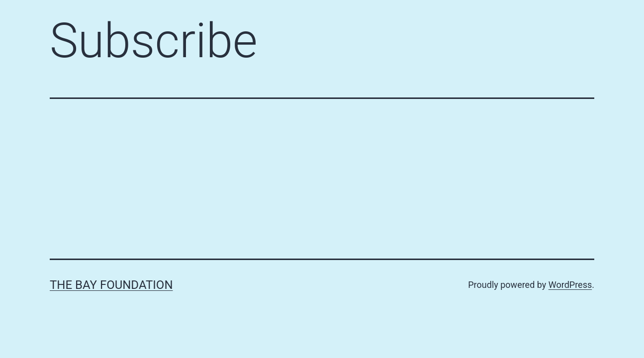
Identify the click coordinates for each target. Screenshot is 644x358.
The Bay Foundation (111, 285)
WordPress (570, 285)
